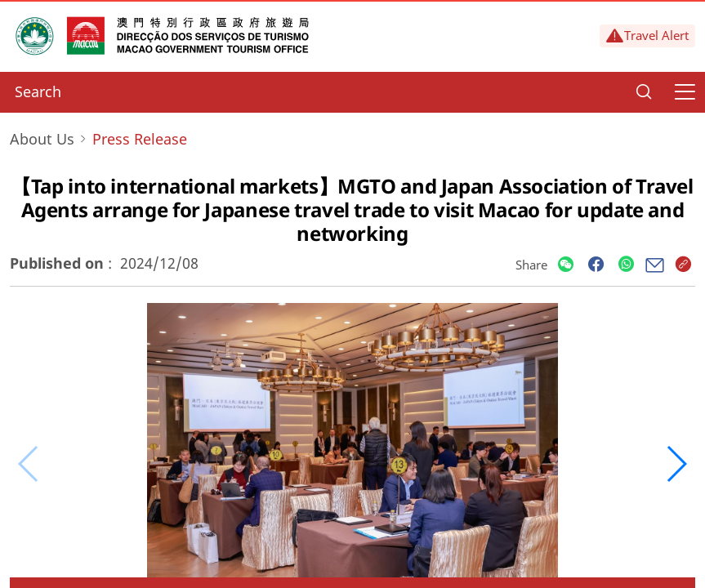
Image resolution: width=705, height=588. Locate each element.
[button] (676, 464)
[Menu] (685, 92)
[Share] (566, 265)
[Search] (644, 92)
